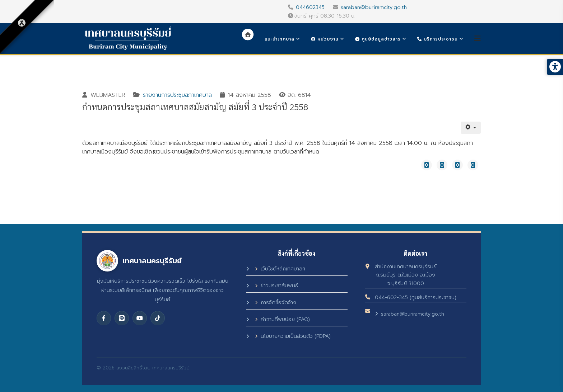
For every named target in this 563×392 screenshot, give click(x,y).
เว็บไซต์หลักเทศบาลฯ (280, 269)
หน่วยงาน (325, 39)
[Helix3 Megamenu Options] (478, 39)
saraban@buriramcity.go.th (374, 7)
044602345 (310, 7)
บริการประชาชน (438, 39)
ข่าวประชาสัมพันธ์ (276, 286)
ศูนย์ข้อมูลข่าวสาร (378, 39)
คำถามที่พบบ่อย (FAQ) (282, 319)
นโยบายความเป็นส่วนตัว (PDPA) (293, 336)
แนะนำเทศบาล (280, 39)
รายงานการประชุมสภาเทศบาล (177, 95)
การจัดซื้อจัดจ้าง (276, 303)
